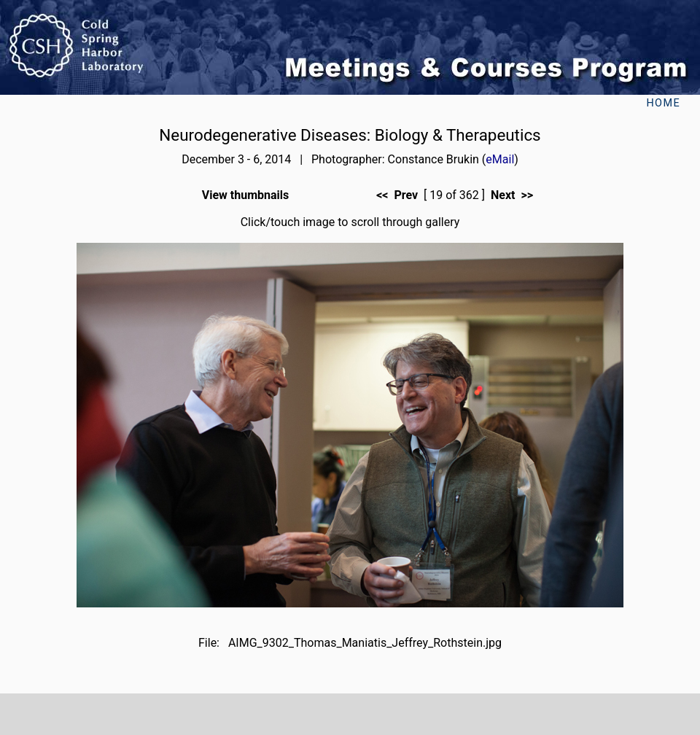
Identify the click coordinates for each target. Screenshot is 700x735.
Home (663, 103)
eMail (500, 159)
